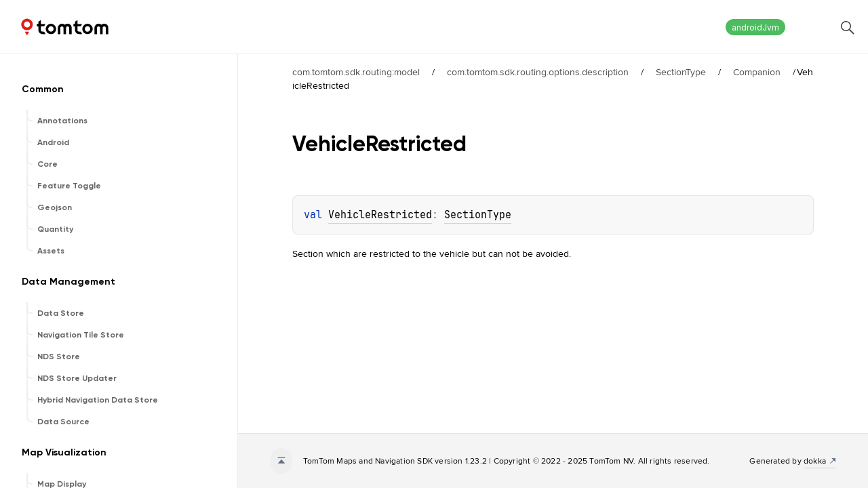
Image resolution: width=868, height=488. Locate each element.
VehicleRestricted (380, 215)
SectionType (681, 72)
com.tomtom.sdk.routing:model (356, 72)
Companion (757, 72)
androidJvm (755, 27)
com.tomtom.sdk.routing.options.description (538, 72)
